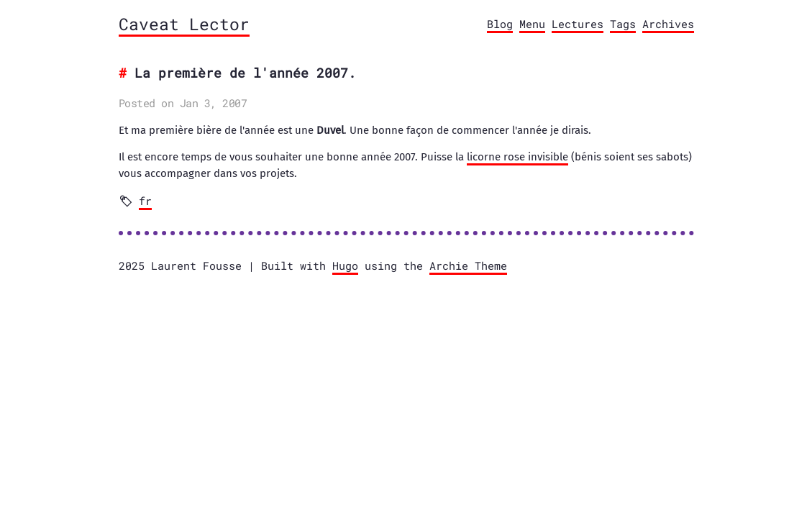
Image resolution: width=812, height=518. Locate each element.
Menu (532, 24)
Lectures (578, 24)
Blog (500, 24)
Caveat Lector (184, 24)
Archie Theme (468, 265)
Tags (623, 24)
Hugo (345, 265)
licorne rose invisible (517, 157)
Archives (668, 24)
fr (145, 201)
